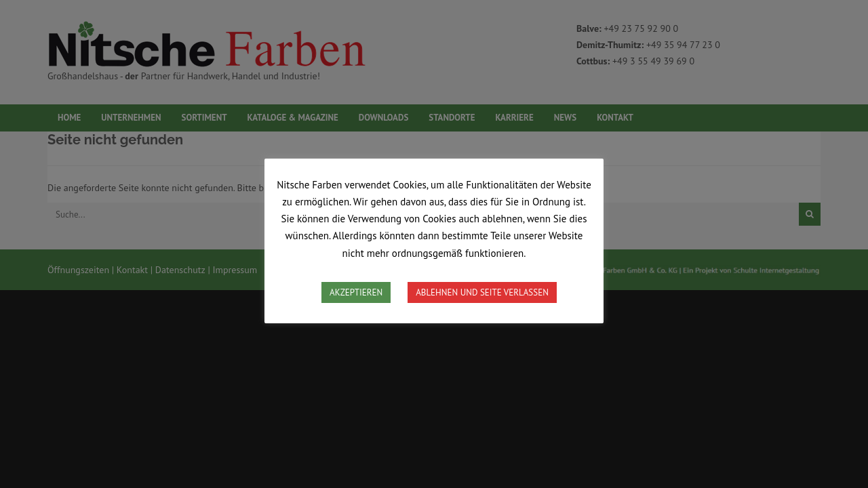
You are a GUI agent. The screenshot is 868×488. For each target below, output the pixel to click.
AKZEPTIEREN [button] (356, 292)
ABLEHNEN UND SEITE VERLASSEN (482, 292)
